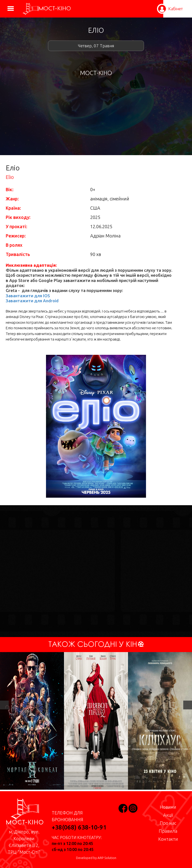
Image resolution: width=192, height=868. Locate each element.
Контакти (168, 839)
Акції (168, 815)
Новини (168, 807)
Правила (168, 831)
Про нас (168, 823)
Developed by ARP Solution (96, 858)
